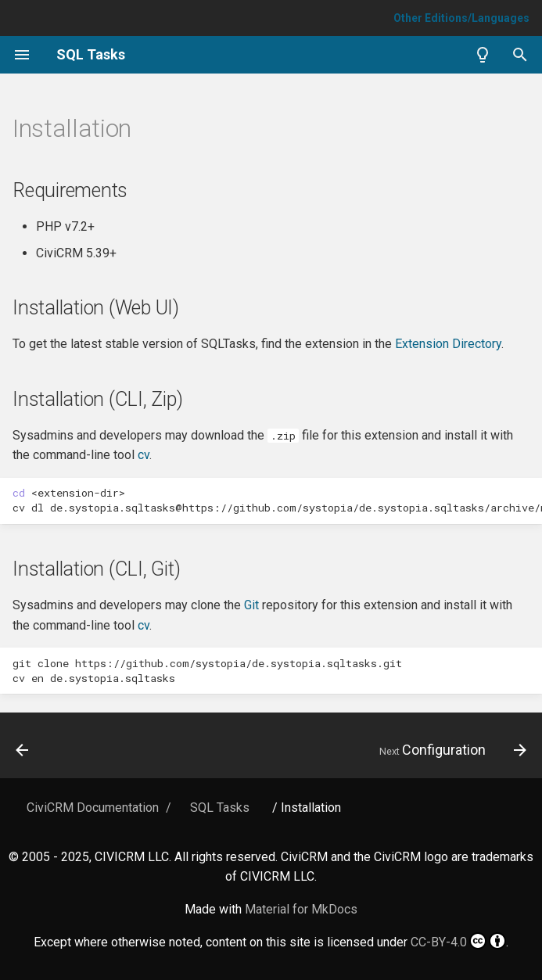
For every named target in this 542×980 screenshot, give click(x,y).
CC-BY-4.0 (458, 941)
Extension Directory (448, 344)
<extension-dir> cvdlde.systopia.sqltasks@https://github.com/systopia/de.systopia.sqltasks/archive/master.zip (277, 500)
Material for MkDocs (301, 909)
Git (251, 605)
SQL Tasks (220, 808)
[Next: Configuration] (450, 750)
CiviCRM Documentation (93, 808)
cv (144, 455)
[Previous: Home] (23, 750)
